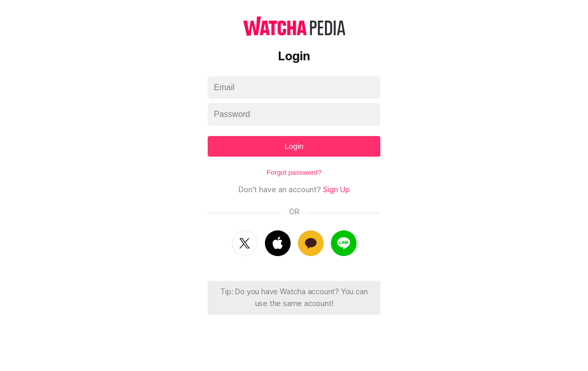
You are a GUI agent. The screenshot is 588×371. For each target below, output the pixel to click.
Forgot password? (294, 172)
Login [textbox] (294, 146)
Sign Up (337, 190)
